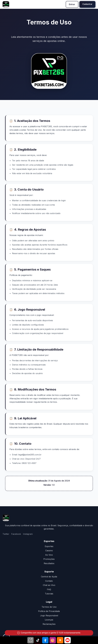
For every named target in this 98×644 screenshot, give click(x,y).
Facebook (16, 534)
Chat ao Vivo (49, 585)
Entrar (72, 4)
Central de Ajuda (49, 577)
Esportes (49, 546)
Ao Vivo (49, 555)
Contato (49, 581)
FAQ (49, 589)
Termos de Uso (49, 607)
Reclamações (49, 624)
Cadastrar (87, 4)
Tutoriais (49, 594)
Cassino (49, 551)
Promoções (49, 559)
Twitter (6, 534)
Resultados (49, 563)
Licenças (49, 620)
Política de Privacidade (49, 611)
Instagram (28, 534)
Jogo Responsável (49, 616)
